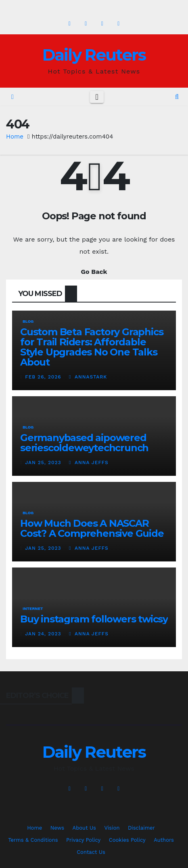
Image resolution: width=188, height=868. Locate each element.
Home (15, 137)
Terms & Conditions (33, 840)
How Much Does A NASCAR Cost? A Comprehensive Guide (92, 528)
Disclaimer (141, 828)
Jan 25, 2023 (43, 462)
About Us (84, 828)
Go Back (94, 272)
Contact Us (91, 852)
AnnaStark (88, 377)
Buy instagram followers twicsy (94, 619)
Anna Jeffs (89, 462)
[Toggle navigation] (97, 97)
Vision (112, 828)
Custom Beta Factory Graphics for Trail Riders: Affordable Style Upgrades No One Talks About (92, 347)
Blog (28, 321)
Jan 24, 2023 (43, 634)
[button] (177, 97)
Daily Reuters (94, 55)
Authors (164, 840)
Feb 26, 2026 (43, 377)
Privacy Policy (83, 840)
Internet (33, 608)
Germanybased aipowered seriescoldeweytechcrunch (84, 443)
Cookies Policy (127, 840)
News (57, 828)
